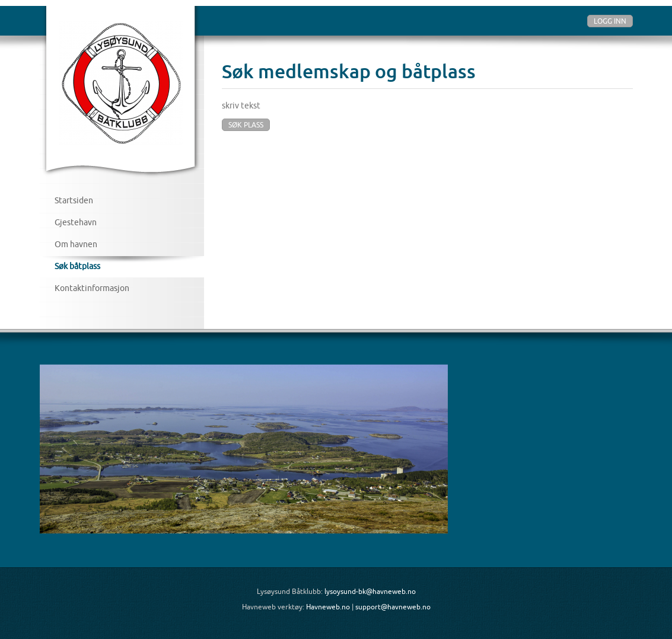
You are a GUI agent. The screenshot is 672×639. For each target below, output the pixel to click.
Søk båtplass (77, 266)
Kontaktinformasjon (92, 288)
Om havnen (76, 244)
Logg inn (610, 21)
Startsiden (74, 200)
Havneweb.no (328, 607)
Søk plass (246, 125)
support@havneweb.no (393, 607)
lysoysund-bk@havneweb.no (370, 591)
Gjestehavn (76, 222)
